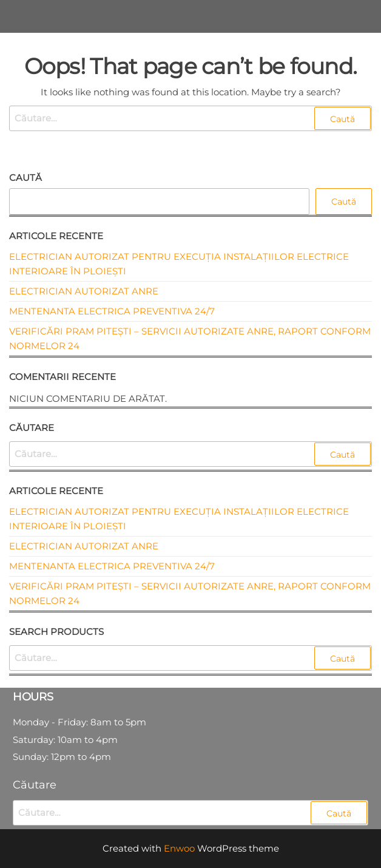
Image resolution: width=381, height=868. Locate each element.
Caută (25, 178)
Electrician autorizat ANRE (84, 291)
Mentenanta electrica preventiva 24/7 (112, 311)
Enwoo (179, 848)
